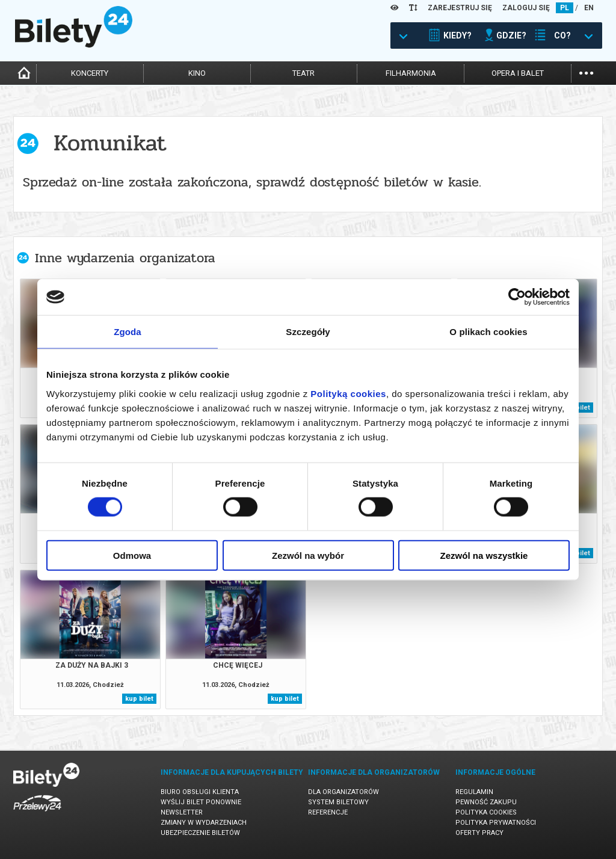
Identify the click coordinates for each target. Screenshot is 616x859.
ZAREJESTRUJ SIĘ (460, 8)
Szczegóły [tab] (308, 332)
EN (589, 8)
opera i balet (518, 73)
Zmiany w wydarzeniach (204, 823)
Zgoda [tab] (128, 332)
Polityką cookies (348, 393)
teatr (303, 73)
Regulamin (474, 792)
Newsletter (182, 812)
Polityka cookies (486, 812)
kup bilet (139, 699)
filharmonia (411, 73)
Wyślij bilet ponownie (201, 802)
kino (197, 73)
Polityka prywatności (496, 823)
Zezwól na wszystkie (484, 555)
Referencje (328, 812)
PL (565, 8)
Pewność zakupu (486, 802)
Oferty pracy (479, 833)
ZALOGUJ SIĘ (526, 8)
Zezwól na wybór (308, 555)
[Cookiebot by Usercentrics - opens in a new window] (517, 297)
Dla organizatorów (343, 792)
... (586, 72)
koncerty (90, 73)
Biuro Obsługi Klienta (200, 792)
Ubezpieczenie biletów (200, 833)
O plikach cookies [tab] (488, 332)
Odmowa (132, 555)
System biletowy (338, 802)
